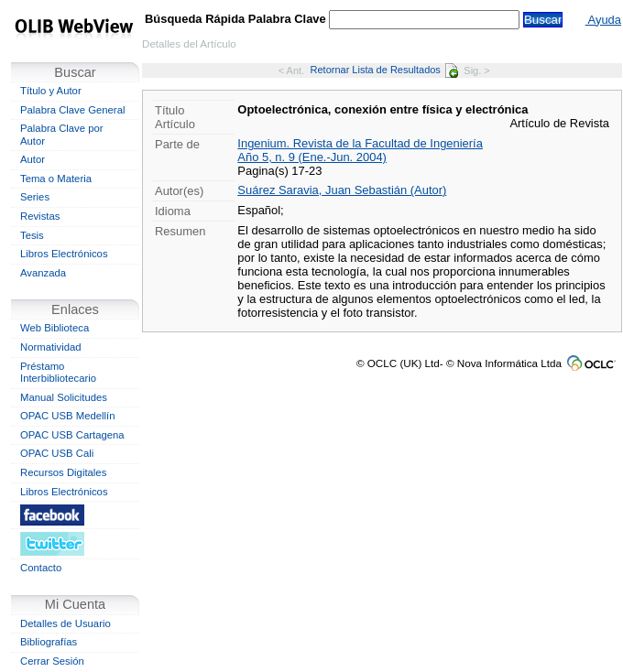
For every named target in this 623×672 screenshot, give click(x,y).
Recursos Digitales (63, 472)
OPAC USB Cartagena (72, 435)
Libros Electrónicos (64, 254)
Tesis (32, 235)
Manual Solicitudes (64, 397)
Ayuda (603, 20)
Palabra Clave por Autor (62, 135)
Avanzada (43, 273)
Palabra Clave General (72, 110)
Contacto (41, 568)
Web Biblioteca (55, 328)
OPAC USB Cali (57, 453)
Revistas (40, 216)
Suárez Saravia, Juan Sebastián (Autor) (342, 190)
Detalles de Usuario (66, 623)
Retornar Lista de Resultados (384, 70)
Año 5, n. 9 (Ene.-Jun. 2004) (312, 157)
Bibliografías (49, 642)
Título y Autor (51, 91)
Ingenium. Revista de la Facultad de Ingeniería (360, 143)
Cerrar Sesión (52, 661)
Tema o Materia (56, 179)
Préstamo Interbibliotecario (58, 373)
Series (35, 197)
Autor (33, 159)
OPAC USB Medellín (68, 416)
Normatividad (51, 347)
